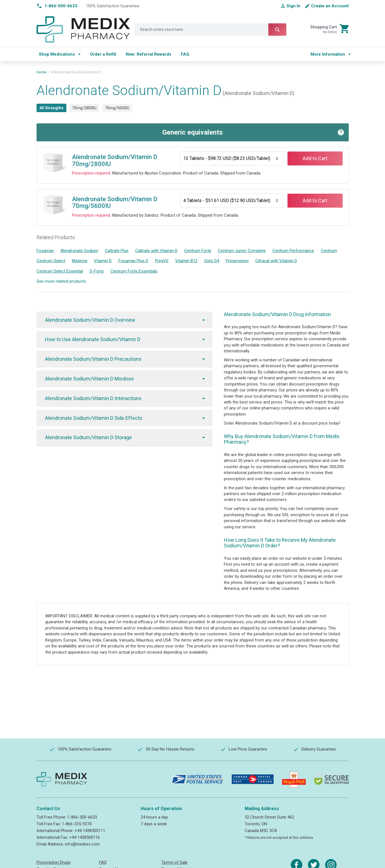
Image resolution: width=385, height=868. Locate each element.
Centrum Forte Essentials (134, 271)
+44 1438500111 (90, 831)
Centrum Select (51, 261)
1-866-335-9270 (77, 824)
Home (41, 72)
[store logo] (83, 30)
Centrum (329, 251)
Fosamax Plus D (133, 261)
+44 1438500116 (85, 837)
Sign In (293, 6)
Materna (80, 261)
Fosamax (45, 251)
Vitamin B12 (186, 261)
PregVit (162, 261)
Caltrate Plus (117, 251)
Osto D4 (212, 261)
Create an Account (330, 6)
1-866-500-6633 (82, 817)
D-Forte (97, 271)
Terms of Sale (175, 862)
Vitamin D (103, 261)
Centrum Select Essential (60, 271)
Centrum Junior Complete (242, 251)
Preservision (237, 261)
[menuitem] (60, 54)
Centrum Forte (198, 251)
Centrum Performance (293, 251)
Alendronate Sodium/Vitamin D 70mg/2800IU (115, 160)
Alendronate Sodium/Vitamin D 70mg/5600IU (115, 202)
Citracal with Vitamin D (276, 261)
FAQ (103, 862)
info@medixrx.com (82, 844)
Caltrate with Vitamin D (156, 251)
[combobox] (210, 30)
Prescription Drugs (54, 862)
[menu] (169, 54)
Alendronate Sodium (79, 251)
